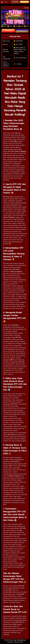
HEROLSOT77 (24, 2)
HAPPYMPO (15, 2)
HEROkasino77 (22, 31)
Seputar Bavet (19, 642)
